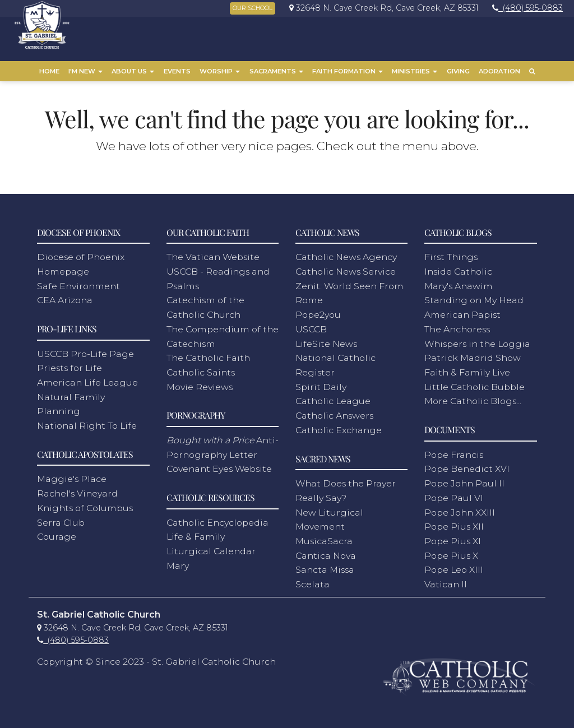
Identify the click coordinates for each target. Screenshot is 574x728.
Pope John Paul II (464, 481)
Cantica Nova (326, 553)
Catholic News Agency (346, 255)
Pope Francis (454, 452)
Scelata (313, 582)
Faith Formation (348, 71)
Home (49, 71)
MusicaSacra (324, 539)
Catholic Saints (201, 370)
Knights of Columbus (85, 506)
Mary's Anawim (459, 283)
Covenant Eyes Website (219, 467)
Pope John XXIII (460, 510)
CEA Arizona (65, 298)
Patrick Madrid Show (473, 356)
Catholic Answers (334, 413)
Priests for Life (70, 366)
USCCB (311, 327)
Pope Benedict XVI (467, 467)
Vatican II (446, 582)
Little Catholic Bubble (475, 384)
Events (177, 71)
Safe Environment (78, 283)
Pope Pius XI (453, 539)
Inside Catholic (458, 269)
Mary (178, 563)
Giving (458, 71)
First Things (451, 255)
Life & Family (196, 534)
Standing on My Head (474, 298)
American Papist (462, 312)
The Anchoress (457, 327)
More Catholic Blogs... (473, 399)
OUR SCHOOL (253, 8)
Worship (220, 71)
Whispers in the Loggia (477, 341)
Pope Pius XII (454, 524)
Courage (57, 534)
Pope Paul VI (454, 496)
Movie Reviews (200, 384)
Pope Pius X (451, 553)
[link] (381, 8)
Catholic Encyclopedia (217, 520)
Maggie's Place (72, 477)
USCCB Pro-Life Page (85, 351)
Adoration (499, 71)
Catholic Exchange (339, 428)
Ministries (415, 71)
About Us (133, 71)
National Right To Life (87, 423)
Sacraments (276, 71)
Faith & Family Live (467, 370)
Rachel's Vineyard (77, 491)
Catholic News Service (346, 269)
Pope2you (318, 312)
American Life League (87, 380)
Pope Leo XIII (454, 567)
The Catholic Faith (208, 356)
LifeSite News (326, 341)
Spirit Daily (321, 384)
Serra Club (61, 520)
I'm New (85, 71)
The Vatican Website (213, 255)
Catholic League (333, 399)
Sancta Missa (325, 567)
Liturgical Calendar (211, 549)
